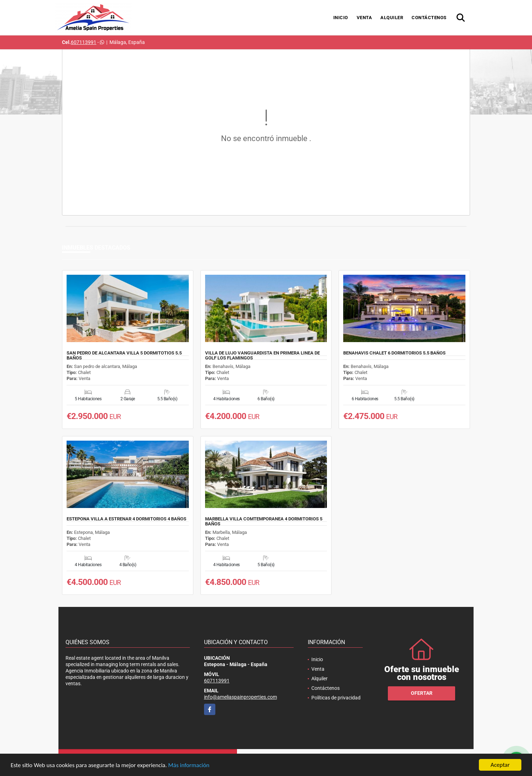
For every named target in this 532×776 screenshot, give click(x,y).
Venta (364, 18)
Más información (189, 765)
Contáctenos (429, 18)
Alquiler (392, 18)
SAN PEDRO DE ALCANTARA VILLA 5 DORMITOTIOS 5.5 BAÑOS (124, 356)
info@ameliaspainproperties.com (240, 697)
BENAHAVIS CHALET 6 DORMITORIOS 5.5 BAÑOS (394, 353)
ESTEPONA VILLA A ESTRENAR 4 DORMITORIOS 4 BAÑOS (126, 519)
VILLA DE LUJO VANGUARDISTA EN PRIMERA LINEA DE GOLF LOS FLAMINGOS (262, 356)
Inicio (341, 18)
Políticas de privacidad (336, 698)
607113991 (84, 42)
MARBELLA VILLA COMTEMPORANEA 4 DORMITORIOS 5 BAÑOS (264, 521)
